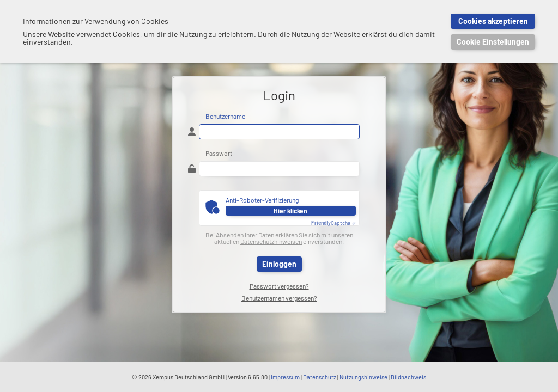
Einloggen (279, 264)
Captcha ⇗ (333, 223)
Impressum (285, 377)
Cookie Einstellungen (493, 42)
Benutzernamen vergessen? (279, 298)
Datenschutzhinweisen (271, 241)
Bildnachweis (408, 377)
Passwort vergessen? (279, 286)
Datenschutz (320, 377)
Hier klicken (290, 211)
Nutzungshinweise (363, 377)
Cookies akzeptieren (493, 21)
